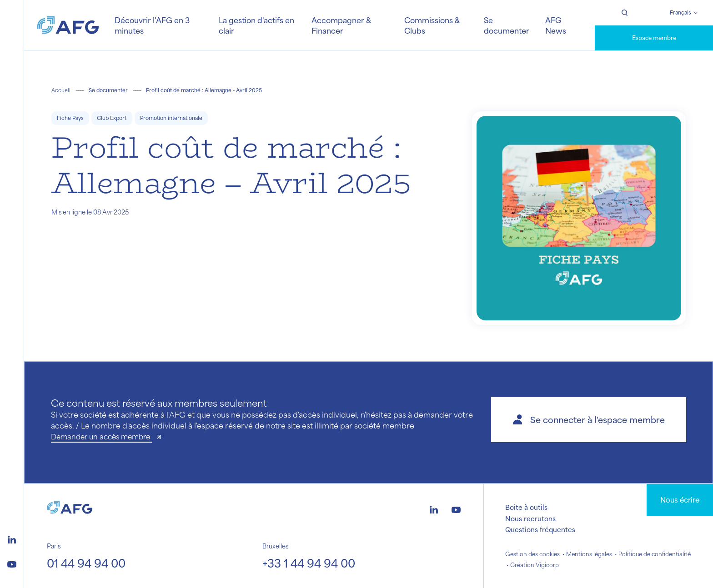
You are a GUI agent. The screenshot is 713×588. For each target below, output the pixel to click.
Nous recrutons (530, 518)
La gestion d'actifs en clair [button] (256, 25)
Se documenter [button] (507, 25)
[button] (589, 420)
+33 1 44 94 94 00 (309, 563)
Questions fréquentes (540, 529)
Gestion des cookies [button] (532, 554)
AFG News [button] (556, 25)
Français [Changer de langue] (680, 12)
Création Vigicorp (535, 565)
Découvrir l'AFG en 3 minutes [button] (152, 25)
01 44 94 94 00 (86, 563)
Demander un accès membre (101, 436)
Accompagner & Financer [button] (341, 25)
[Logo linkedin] (12, 538)
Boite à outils (526, 507)
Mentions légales (589, 554)
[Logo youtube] (12, 563)
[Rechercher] (624, 13)
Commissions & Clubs (432, 25)
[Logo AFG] (68, 25)
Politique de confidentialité (655, 554)
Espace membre (654, 38)
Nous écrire (680, 500)
